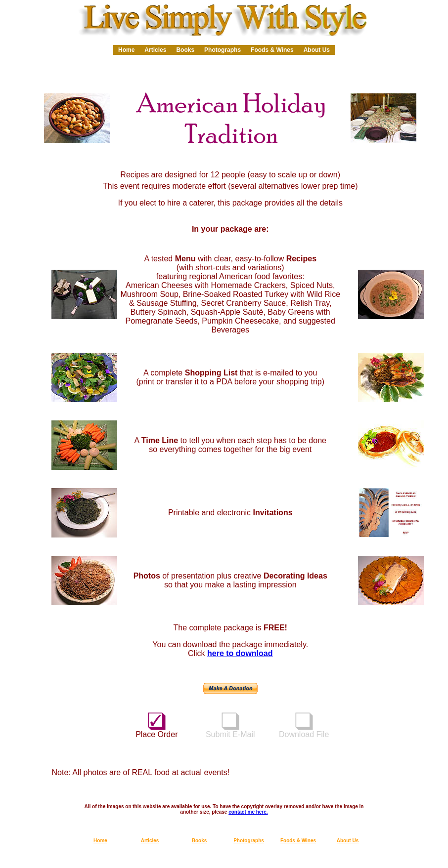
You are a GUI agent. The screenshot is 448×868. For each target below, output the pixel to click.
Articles (155, 50)
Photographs (223, 50)
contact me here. (248, 812)
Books (185, 50)
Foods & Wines (272, 50)
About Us (317, 50)
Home (126, 50)
